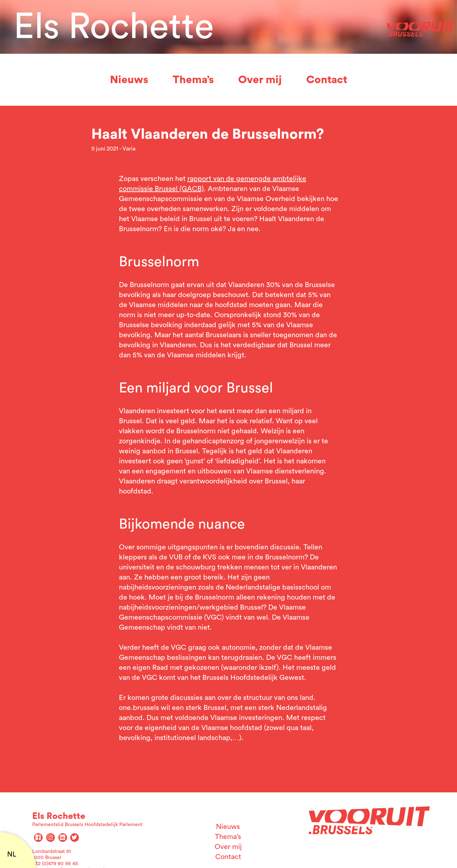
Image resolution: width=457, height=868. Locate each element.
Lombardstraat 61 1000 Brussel (52, 855)
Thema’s (193, 80)
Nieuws (129, 80)
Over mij (260, 80)
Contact (327, 80)
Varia (129, 149)
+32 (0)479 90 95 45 (55, 864)
